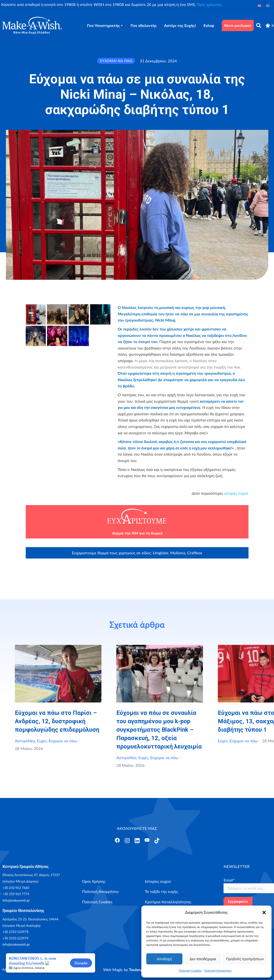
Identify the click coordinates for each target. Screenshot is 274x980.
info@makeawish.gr (16, 900)
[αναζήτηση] (259, 25)
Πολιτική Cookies (190, 970)
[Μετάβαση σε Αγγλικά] (259, 5)
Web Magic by (124, 969)
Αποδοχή (164, 959)
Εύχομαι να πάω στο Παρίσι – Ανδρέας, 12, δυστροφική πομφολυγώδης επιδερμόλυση (57, 721)
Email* (229, 880)
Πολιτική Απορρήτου (218, 970)
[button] (264, 912)
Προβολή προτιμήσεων (245, 959)
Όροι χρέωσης (209, 4)
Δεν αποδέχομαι (203, 959)
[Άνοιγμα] (117, 840)
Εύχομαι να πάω (63, 741)
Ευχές (42, 741)
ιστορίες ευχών (236, 493)
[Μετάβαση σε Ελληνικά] (268, 5)
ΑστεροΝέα (25, 741)
